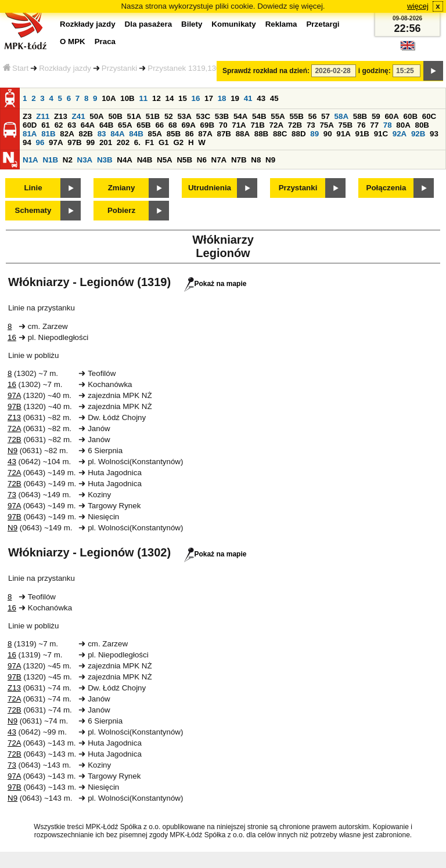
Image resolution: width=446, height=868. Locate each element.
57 (325, 116)
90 (328, 134)
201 (106, 142)
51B (153, 116)
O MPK (73, 41)
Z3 (27, 116)
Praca (105, 41)
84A (117, 134)
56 (313, 116)
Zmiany (122, 188)
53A (184, 116)
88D (298, 134)
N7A (219, 160)
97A (56, 142)
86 (190, 134)
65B (143, 125)
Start (16, 68)
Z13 (61, 116)
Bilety (192, 24)
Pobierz (121, 210)
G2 (178, 142)
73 (311, 125)
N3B (105, 160)
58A (341, 116)
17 (209, 98)
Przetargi (323, 24)
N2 (68, 160)
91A (343, 134)
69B (207, 125)
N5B (184, 160)
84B (136, 134)
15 (183, 98)
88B (261, 134)
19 (235, 98)
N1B (50, 160)
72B (295, 125)
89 (314, 134)
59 (376, 116)
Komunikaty (233, 24)
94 (27, 142)
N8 (256, 160)
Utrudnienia (210, 188)
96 (40, 142)
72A (276, 125)
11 (143, 98)
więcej (418, 6)
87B (224, 134)
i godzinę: (375, 71)
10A (109, 98)
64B (106, 125)
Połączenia (386, 188)
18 (222, 98)
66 (159, 125)
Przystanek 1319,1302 (186, 68)
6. (137, 142)
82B (85, 134)
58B (360, 116)
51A (134, 116)
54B (259, 116)
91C (381, 134)
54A (240, 116)
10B (127, 98)
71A (239, 125)
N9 (270, 160)
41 (248, 98)
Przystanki (119, 68)
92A (400, 134)
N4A (125, 160)
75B (346, 125)
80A (403, 125)
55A (278, 116)
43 (261, 98)
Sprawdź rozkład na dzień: (266, 71)
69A (188, 125)
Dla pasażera (149, 24)
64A (88, 125)
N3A (85, 160)
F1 (150, 142)
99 (90, 142)
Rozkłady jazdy (65, 68)
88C (280, 134)
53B (222, 116)
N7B (239, 160)
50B (115, 116)
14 (170, 98)
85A (154, 134)
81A (30, 134)
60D (30, 125)
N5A (165, 160)
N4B (145, 160)
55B (296, 116)
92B (418, 134)
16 (196, 98)
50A (96, 116)
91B (362, 134)
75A (326, 125)
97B (74, 142)
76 (362, 125)
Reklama (281, 24)
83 (102, 134)
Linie (33, 188)
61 (46, 125)
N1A (30, 160)
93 (434, 134)
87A (205, 134)
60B (411, 116)
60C (429, 116)
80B (422, 125)
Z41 (79, 116)
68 (173, 125)
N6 (202, 160)
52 (169, 116)
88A (243, 134)
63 (72, 125)
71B (257, 125)
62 (59, 125)
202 (123, 142)
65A (125, 125)
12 (157, 98)
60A (391, 116)
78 (388, 125)
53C (203, 116)
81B (48, 134)
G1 (164, 142)
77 (374, 125)
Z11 (43, 116)
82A (67, 134)
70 (223, 125)
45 (274, 98)
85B (174, 134)
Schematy (33, 210)
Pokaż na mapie (215, 284)
